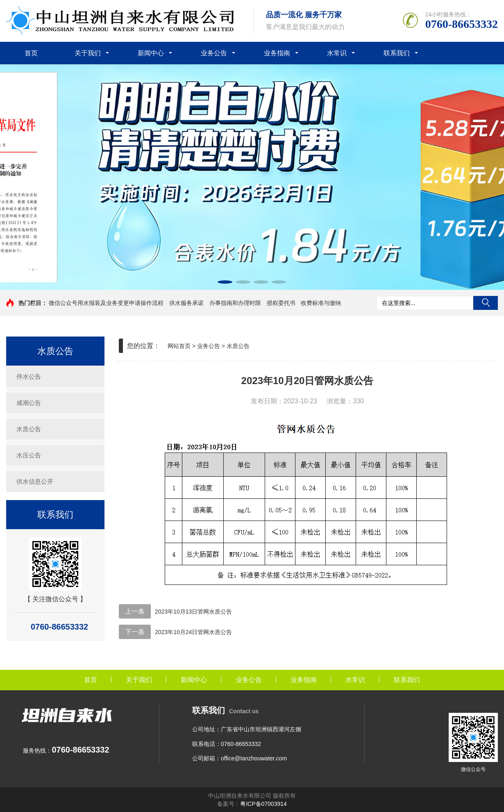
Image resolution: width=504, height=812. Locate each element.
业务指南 (277, 53)
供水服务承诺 (186, 303)
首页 (31, 53)
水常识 (337, 53)
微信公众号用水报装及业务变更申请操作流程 (106, 303)
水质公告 (29, 429)
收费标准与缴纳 (321, 303)
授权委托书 (281, 303)
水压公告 (29, 455)
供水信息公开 (35, 481)
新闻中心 (151, 53)
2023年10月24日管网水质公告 (193, 632)
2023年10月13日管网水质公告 (193, 612)
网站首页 (179, 346)
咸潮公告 (29, 403)
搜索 (486, 303)
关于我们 (88, 53)
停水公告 (29, 376)
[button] (225, 282)
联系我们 (397, 53)
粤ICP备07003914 (263, 804)
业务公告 (214, 53)
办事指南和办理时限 (235, 303)
